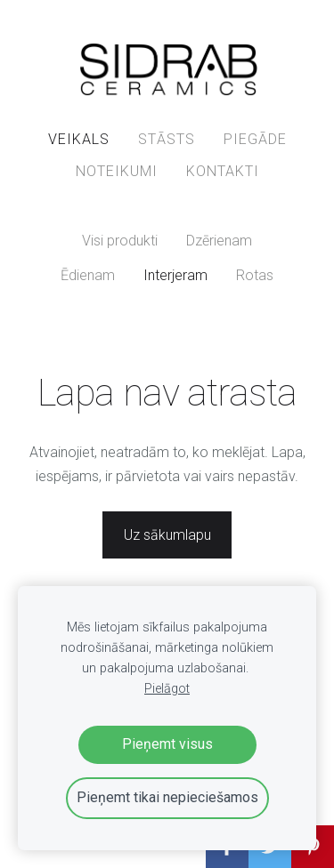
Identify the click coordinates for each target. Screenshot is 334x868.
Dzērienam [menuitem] (219, 241)
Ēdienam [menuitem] (88, 275)
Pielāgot (167, 689)
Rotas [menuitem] (255, 275)
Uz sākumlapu (167, 535)
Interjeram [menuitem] (175, 275)
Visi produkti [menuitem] (120, 241)
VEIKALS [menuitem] (79, 139)
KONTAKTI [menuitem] (223, 171)
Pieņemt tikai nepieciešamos (167, 797)
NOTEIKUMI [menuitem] (117, 171)
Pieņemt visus (167, 744)
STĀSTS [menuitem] (167, 139)
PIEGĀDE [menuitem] (255, 139)
